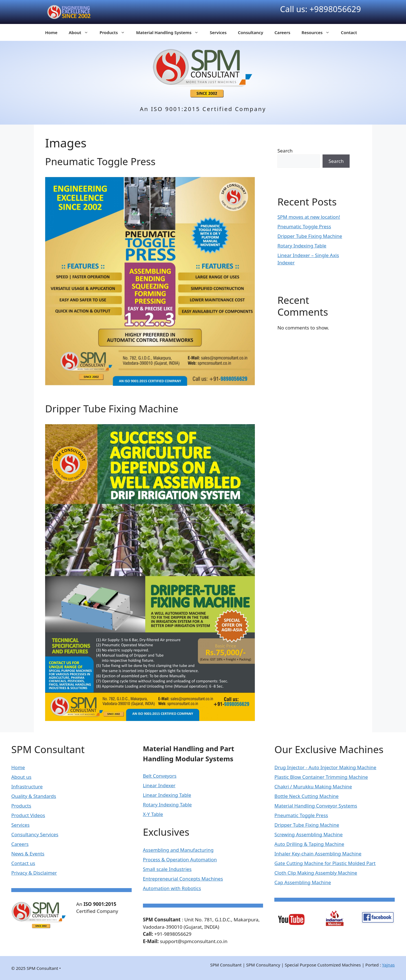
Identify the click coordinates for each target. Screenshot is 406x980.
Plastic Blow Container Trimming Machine (321, 777)
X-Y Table (153, 814)
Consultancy (251, 32)
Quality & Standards (34, 796)
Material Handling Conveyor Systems (316, 806)
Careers (283, 32)
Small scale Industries (167, 869)
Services (218, 32)
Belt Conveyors (160, 776)
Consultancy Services (35, 834)
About (81, 32)
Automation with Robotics (172, 888)
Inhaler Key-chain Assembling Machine (318, 854)
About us (21, 777)
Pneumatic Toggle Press (100, 161)
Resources (319, 32)
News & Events (28, 854)
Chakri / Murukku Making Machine (313, 787)
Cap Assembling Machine (303, 882)
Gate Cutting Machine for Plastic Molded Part (325, 863)
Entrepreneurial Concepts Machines (183, 879)
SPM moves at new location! (309, 217)
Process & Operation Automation (180, 860)
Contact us (23, 863)
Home (51, 32)
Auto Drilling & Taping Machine (309, 844)
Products (115, 32)
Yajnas (388, 965)
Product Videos (28, 815)
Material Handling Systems (170, 32)
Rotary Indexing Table (302, 246)
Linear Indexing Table (167, 795)
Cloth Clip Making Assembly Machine (316, 873)
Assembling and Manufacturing (178, 850)
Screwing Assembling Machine (308, 834)
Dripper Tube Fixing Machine (112, 409)
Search (285, 151)
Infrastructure (27, 787)
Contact (349, 32)
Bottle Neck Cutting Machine (306, 796)
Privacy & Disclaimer (34, 873)
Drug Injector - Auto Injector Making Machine (325, 767)
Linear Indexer (159, 785)
